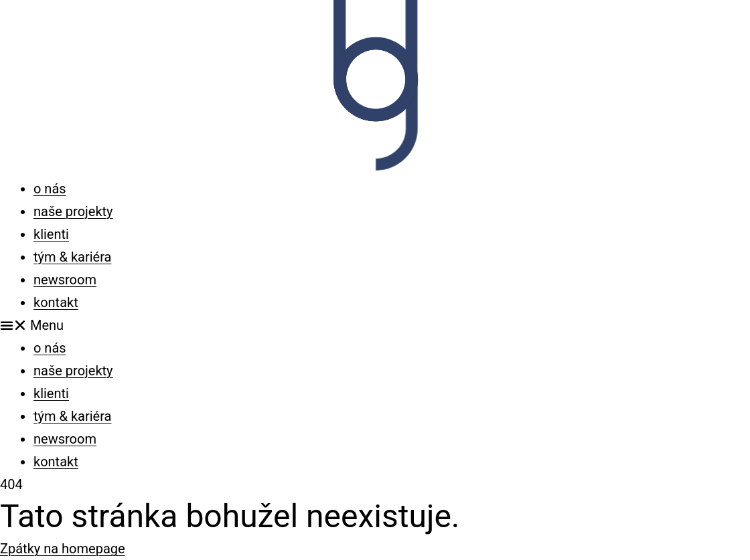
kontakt (56, 302)
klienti (51, 234)
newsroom (65, 280)
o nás (50, 189)
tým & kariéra (72, 257)
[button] (375, 325)
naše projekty (73, 211)
